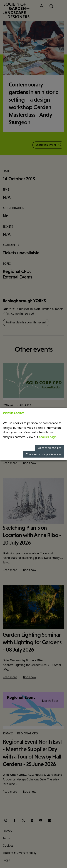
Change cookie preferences (44, 454)
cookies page (48, 437)
